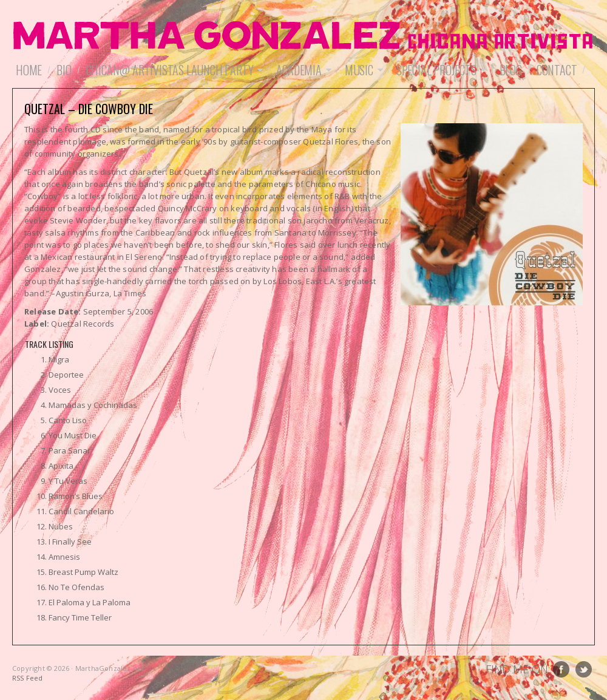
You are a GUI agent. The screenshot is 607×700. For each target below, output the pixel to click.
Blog (511, 70)
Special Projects (439, 70)
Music (362, 70)
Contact (557, 70)
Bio (64, 70)
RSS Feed (28, 678)
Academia (302, 70)
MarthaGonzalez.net (303, 36)
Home (29, 70)
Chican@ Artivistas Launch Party (173, 70)
